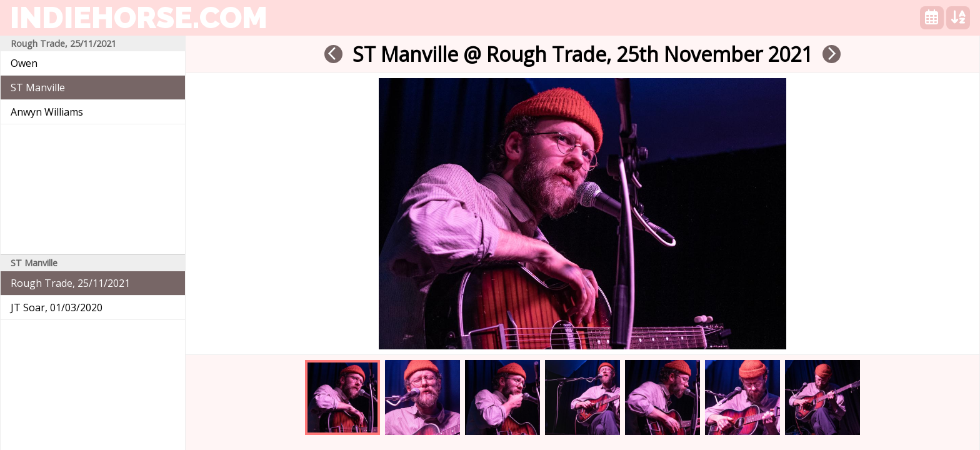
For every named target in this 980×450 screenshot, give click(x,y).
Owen (24, 63)
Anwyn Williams (47, 112)
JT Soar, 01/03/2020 (57, 307)
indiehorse (139, 17)
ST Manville (38, 87)
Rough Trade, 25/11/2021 (70, 283)
